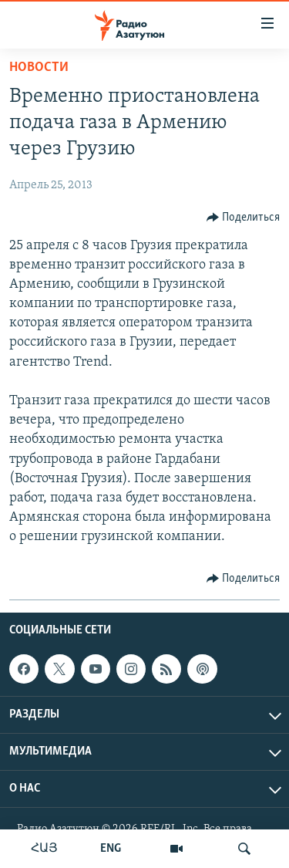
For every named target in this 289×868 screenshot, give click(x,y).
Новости (39, 68)
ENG (111, 849)
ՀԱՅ (44, 849)
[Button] (244, 218)
